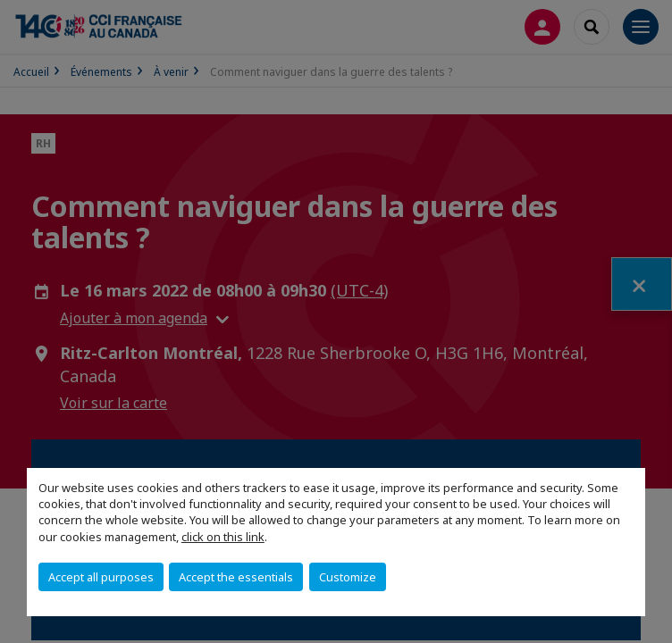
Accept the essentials (236, 577)
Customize (348, 577)
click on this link (223, 537)
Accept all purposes (101, 577)
